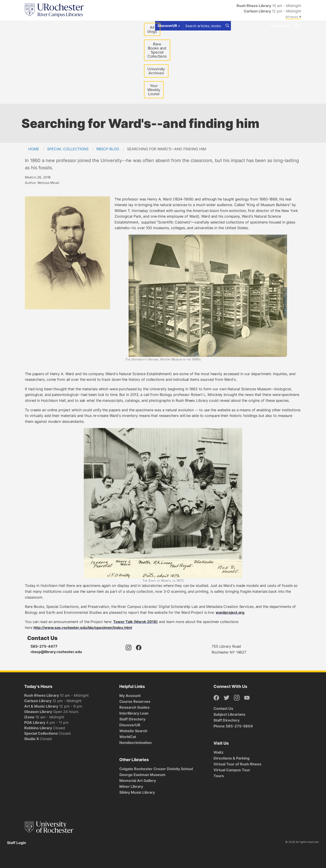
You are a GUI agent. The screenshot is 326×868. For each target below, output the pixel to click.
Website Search (133, 731)
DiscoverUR (130, 725)
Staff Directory (132, 719)
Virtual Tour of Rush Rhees (237, 764)
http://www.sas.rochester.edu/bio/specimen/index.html (83, 628)
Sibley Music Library (137, 792)
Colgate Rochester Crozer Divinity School (156, 769)
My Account (280, 26)
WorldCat (128, 737)
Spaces (65, 26)
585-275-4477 (44, 646)
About (123, 26)
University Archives (158, 72)
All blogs (152, 29)
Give (297, 26)
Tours (219, 776)
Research (104, 26)
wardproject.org (230, 612)
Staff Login (17, 843)
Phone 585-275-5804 (233, 726)
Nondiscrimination (135, 743)
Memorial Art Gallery (138, 781)
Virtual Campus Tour (232, 770)
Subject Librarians (229, 714)
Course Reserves (135, 701)
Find (30, 26)
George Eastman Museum (142, 775)
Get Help (46, 26)
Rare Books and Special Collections (157, 50)
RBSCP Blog (108, 149)
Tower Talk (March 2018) (135, 622)
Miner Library (131, 786)
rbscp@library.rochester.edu (56, 652)
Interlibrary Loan (134, 713)
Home (34, 149)
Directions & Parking (231, 758)
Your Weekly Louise (154, 90)
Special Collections (68, 149)
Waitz (218, 752)
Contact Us (223, 708)
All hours (293, 17)
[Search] (227, 26)
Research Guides (134, 707)
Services (84, 26)
